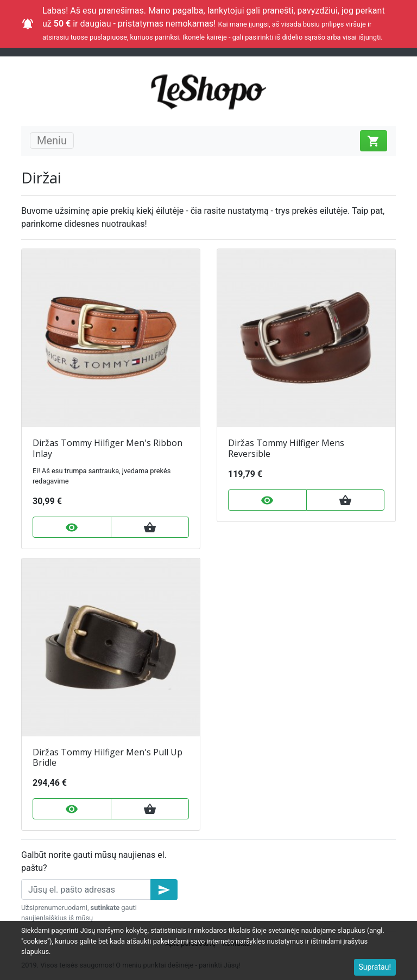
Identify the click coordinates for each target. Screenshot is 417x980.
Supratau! (375, 967)
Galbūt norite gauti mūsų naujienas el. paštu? (94, 861)
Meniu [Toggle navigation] (52, 141)
